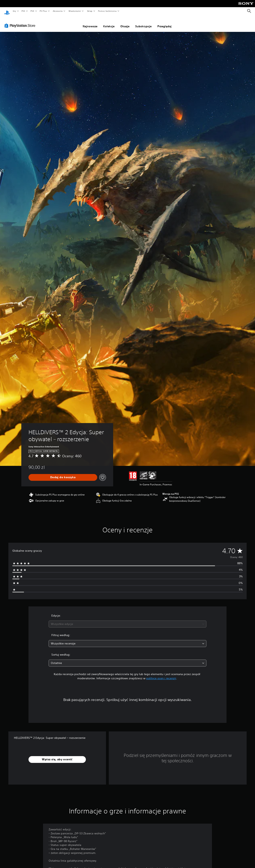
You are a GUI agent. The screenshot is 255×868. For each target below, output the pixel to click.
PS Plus (43, 11)
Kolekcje (109, 22)
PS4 (32, 11)
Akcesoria (58, 11)
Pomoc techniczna (107, 11)
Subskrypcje (143, 22)
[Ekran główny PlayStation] (7, 11)
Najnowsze (90, 22)
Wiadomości (75, 11)
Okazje (125, 22)
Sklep (90, 11)
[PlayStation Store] (21, 22)
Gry (14, 11)
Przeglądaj (164, 22)
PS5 (23, 11)
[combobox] (128, 620)
